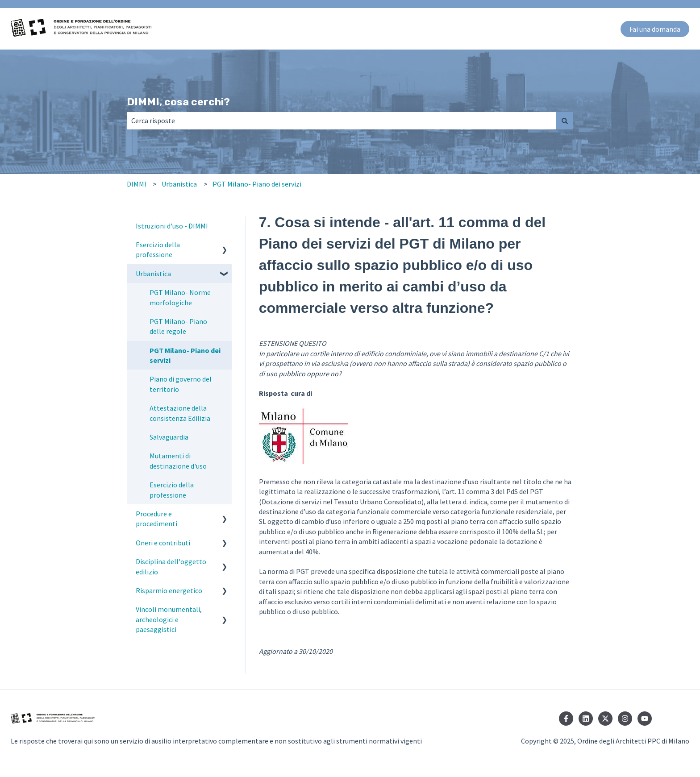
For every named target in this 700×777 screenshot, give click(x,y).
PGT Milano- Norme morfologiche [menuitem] (180, 297)
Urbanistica (179, 184)
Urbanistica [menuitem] (153, 274)
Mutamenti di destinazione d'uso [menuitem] (178, 461)
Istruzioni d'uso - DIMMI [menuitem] (172, 226)
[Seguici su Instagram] (625, 719)
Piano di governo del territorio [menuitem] (181, 384)
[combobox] (342, 120)
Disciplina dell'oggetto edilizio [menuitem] (171, 566)
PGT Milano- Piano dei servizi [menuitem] (185, 355)
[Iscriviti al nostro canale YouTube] (645, 719)
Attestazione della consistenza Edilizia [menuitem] (180, 413)
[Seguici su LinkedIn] (586, 719)
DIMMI (137, 184)
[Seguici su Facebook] (566, 719)
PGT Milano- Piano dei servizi (257, 184)
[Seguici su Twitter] (605, 719)
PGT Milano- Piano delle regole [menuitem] (178, 326)
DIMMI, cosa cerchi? (178, 102)
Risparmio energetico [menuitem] (169, 590)
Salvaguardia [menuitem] (169, 437)
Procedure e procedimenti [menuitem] (156, 519)
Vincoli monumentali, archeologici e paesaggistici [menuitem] (169, 619)
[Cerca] (565, 120)
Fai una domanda (655, 29)
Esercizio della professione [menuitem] (158, 249)
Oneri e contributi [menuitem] (163, 543)
